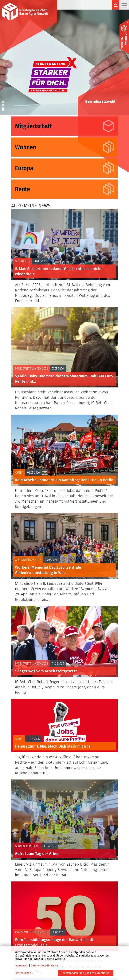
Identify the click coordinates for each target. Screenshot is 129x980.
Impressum (21, 966)
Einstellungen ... (24, 973)
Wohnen (26, 147)
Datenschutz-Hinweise (45, 966)
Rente (23, 189)
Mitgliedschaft (33, 126)
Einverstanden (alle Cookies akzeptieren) (85, 973)
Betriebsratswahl (100, 101)
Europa (24, 168)
